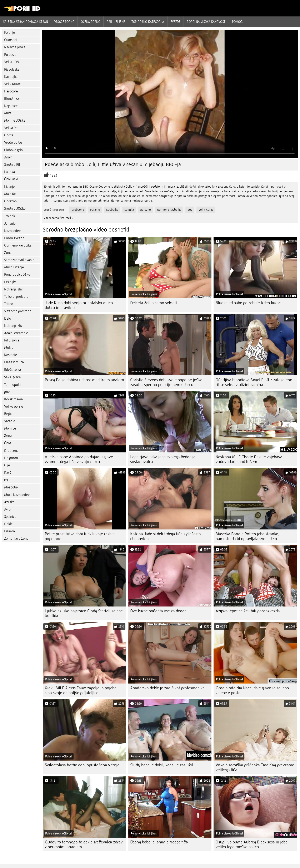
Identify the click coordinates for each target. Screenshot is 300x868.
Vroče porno (64, 22)
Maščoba (11, 487)
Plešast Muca (14, 362)
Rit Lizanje (12, 340)
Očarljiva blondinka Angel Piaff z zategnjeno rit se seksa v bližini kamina (254, 382)
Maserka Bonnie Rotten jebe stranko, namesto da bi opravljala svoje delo (247, 536)
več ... (70, 218)
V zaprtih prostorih (18, 311)
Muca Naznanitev (17, 495)
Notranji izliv (13, 289)
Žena (8, 436)
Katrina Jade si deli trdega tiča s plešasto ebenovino (166, 536)
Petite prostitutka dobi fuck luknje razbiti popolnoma (80, 536)
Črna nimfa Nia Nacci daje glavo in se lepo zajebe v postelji (252, 690)
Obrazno (10, 201)
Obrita (9, 135)
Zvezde (176, 22)
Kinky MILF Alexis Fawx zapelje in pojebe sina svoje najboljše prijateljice (81, 690)
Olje (7, 465)
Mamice (10, 428)
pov (7, 392)
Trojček (10, 216)
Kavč (8, 473)
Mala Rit (10, 194)
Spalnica (10, 517)
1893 (54, 175)
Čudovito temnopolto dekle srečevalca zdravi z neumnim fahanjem (84, 844)
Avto (7, 509)
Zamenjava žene (16, 539)
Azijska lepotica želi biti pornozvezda (248, 611)
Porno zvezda (14, 238)
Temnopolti (12, 385)
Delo (8, 318)
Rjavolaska (12, 69)
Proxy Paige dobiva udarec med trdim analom (84, 380)
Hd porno (11, 458)
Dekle (8, 524)
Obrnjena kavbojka (18, 245)
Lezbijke (10, 282)
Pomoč (237, 22)
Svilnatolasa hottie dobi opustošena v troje (82, 765)
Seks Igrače (12, 377)
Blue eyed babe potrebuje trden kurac (248, 303)
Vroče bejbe (13, 143)
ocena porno (91, 22)
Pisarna (9, 531)
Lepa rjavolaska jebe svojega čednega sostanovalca (163, 459)
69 (6, 480)
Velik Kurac (12, 84)
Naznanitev (12, 231)
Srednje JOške (15, 209)
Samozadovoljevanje (19, 260)
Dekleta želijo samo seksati (154, 303)
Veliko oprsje (14, 407)
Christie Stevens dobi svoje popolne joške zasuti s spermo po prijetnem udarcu (166, 382)
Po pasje (10, 55)
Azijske (9, 502)
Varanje (10, 421)
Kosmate (11, 355)
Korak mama (13, 399)
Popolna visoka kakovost (206, 22)
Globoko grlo (13, 150)
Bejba (8, 414)
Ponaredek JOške (17, 275)
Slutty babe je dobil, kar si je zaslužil (162, 765)
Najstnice (11, 106)
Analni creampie (16, 333)
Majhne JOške (15, 120)
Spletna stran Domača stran (26, 22)
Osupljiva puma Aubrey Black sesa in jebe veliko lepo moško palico (252, 844)
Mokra (9, 348)
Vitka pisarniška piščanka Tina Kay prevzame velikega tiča (255, 767)
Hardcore (11, 91)
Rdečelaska (12, 370)
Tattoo (9, 304)
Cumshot (11, 40)
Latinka (9, 172)
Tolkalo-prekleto (16, 297)
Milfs (8, 113)
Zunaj (8, 253)
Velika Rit (11, 128)
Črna (8, 443)
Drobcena (11, 451)
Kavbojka (11, 77)
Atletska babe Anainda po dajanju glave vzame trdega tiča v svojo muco (79, 459)
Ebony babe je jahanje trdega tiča (159, 842)
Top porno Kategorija (148, 22)
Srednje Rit (12, 165)
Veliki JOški (13, 62)
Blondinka (11, 99)
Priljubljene (116, 22)
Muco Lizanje (14, 267)
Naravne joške (15, 47)
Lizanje (9, 187)
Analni (9, 157)
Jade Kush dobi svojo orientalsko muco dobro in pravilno (79, 305)
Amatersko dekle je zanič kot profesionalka (167, 688)
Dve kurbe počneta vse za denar (158, 611)
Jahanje (10, 224)
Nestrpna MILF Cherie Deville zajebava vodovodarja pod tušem (249, 459)
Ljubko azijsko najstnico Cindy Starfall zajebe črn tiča (84, 613)
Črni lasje (11, 179)
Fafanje (10, 33)
